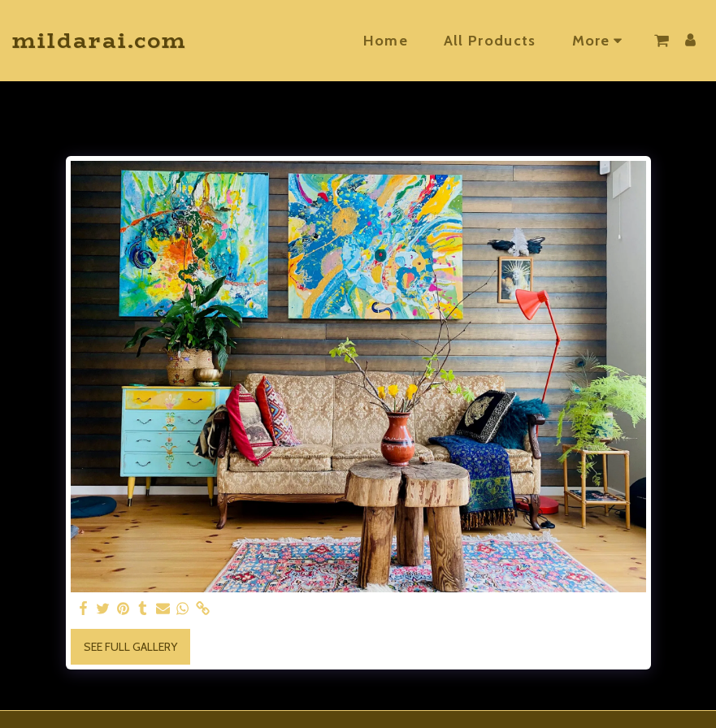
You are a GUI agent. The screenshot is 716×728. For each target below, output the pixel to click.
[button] (662, 41)
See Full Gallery (130, 647)
